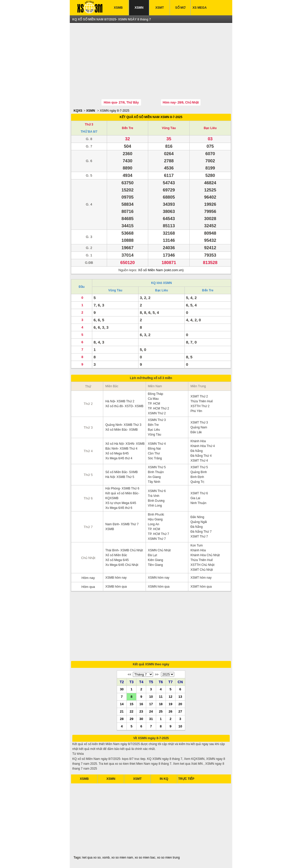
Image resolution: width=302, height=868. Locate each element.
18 (161, 704)
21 (122, 711)
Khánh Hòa (198, 441)
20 (180, 704)
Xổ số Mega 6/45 (117, 453)
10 (151, 696)
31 (151, 719)
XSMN (139, 8)
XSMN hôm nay (159, 578)
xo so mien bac (145, 858)
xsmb (106, 858)
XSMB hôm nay (116, 578)
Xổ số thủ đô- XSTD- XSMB (124, 406)
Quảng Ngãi (199, 522)
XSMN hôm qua (159, 587)
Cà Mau (153, 399)
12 (170, 696)
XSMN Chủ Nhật (159, 550)
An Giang (154, 477)
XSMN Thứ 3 (157, 420)
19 (170, 704)
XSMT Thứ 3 (199, 422)
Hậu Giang (155, 519)
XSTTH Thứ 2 (200, 406)
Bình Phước (156, 515)
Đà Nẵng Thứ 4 (201, 456)
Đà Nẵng (196, 451)
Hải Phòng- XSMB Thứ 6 (122, 488)
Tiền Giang (155, 565)
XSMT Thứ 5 (199, 467)
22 (131, 711)
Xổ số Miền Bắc (116, 555)
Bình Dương (156, 501)
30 (122, 689)
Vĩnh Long (155, 506)
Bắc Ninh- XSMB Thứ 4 (121, 449)
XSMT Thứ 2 (199, 396)
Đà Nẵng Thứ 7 (201, 532)
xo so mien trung (169, 858)
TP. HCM (154, 404)
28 (122, 719)
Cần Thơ (154, 453)
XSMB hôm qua (116, 587)
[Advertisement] (151, 62)
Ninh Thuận (198, 503)
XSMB (118, 8)
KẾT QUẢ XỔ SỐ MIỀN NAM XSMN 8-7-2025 (151, 117)
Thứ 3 (89, 124)
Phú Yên (196, 411)
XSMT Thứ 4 (199, 461)
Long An (154, 524)
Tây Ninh (154, 482)
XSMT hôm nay (201, 578)
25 (161, 711)
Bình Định (197, 477)
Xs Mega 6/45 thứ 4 (119, 458)
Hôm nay (88, 578)
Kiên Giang (155, 560)
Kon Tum (196, 545)
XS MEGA (200, 8)
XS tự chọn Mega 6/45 (121, 503)
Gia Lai (195, 498)
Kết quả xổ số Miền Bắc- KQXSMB (122, 496)
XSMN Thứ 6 (157, 491)
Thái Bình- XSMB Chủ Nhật (124, 550)
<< (130, 675)
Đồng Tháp (155, 394)
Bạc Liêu (210, 128)
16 (141, 704)
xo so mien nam (122, 858)
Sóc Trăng (155, 458)
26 (170, 711)
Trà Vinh (154, 496)
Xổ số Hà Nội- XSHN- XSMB (125, 444)
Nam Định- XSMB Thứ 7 (122, 524)
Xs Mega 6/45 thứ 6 (119, 508)
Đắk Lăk (196, 432)
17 (151, 704)
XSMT (160, 8)
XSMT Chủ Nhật (202, 570)
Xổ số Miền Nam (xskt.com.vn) (161, 270)
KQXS (78, 111)
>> (157, 675)
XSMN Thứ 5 (157, 467)
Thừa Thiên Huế (202, 401)
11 (161, 696)
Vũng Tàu (169, 128)
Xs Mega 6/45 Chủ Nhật (122, 565)
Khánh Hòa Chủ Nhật (205, 555)
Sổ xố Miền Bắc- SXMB (121, 472)
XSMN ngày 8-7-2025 (115, 111)
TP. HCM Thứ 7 (159, 534)
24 (151, 711)
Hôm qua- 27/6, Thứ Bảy (121, 102)
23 (141, 711)
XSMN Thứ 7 (157, 539)
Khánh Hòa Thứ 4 (202, 446)
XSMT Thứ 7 (199, 536)
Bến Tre (127, 128)
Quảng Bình (199, 472)
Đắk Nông (197, 517)
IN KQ (164, 779)
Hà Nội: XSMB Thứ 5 (120, 477)
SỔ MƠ (180, 8)
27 (180, 711)
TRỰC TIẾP (186, 779)
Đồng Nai (154, 449)
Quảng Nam (199, 427)
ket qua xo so (91, 858)
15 (131, 704)
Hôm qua (88, 587)
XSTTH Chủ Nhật (202, 565)
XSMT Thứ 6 (199, 493)
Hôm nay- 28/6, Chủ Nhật (181, 102)
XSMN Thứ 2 (157, 413)
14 (122, 704)
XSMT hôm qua (201, 587)
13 (180, 696)
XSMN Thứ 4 (157, 444)
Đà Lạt (153, 555)
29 (131, 719)
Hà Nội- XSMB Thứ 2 (120, 401)
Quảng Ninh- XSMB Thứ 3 (123, 425)
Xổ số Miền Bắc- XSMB (121, 430)
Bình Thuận (156, 472)
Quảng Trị (197, 482)
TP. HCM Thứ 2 (159, 408)
